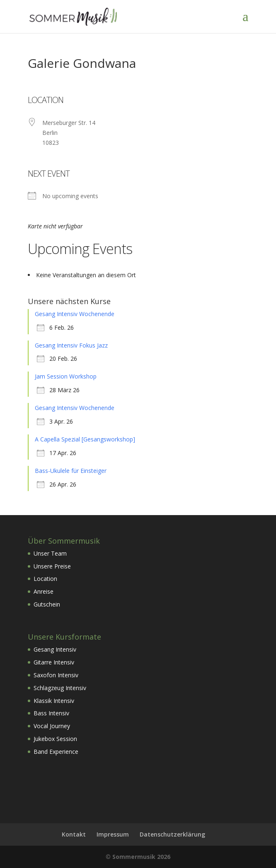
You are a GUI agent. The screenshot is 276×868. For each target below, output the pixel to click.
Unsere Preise (52, 566)
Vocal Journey (52, 726)
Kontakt (74, 834)
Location (45, 579)
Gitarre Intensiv (54, 662)
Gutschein (47, 604)
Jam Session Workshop (66, 376)
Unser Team (50, 553)
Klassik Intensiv (54, 701)
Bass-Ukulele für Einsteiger (71, 471)
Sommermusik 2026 (141, 857)
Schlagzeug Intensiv (60, 688)
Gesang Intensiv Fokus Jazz (71, 345)
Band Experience (56, 752)
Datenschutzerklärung (172, 834)
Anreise (44, 591)
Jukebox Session (55, 739)
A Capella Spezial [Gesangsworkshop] (85, 439)
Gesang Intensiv (55, 649)
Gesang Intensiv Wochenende (75, 314)
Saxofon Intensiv (56, 675)
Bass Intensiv (51, 713)
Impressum (113, 834)
